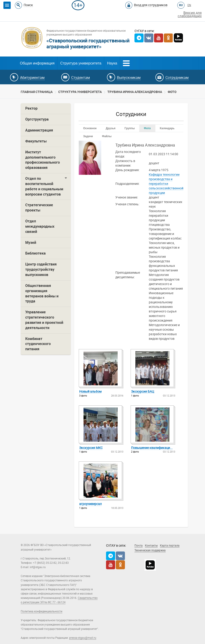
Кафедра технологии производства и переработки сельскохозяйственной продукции (166, 184)
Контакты (151, 546)
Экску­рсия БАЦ (143, 392)
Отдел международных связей (40, 226)
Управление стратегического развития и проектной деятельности (44, 320)
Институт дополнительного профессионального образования (43, 160)
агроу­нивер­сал (90, 504)
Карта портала (170, 546)
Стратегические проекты (39, 208)
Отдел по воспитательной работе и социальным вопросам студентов (44, 186)
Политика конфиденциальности (42, 611)
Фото (172, 92)
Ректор (31, 108)
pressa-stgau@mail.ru (83, 638)
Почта (139, 546)
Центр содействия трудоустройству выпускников (41, 269)
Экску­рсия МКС (91, 448)
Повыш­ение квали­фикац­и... (152, 448)
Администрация (39, 130)
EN (189, 5)
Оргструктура (37, 119)
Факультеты (36, 141)
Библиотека (35, 253)
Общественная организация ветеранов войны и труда (42, 294)
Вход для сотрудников (151, 5)
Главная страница (37, 92)
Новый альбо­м (90, 392)
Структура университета (81, 63)
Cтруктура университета (80, 92)
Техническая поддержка (150, 550)
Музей (31, 243)
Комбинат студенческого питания (38, 344)
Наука (112, 63)
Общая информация (37, 63)
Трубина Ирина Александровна (135, 92)
